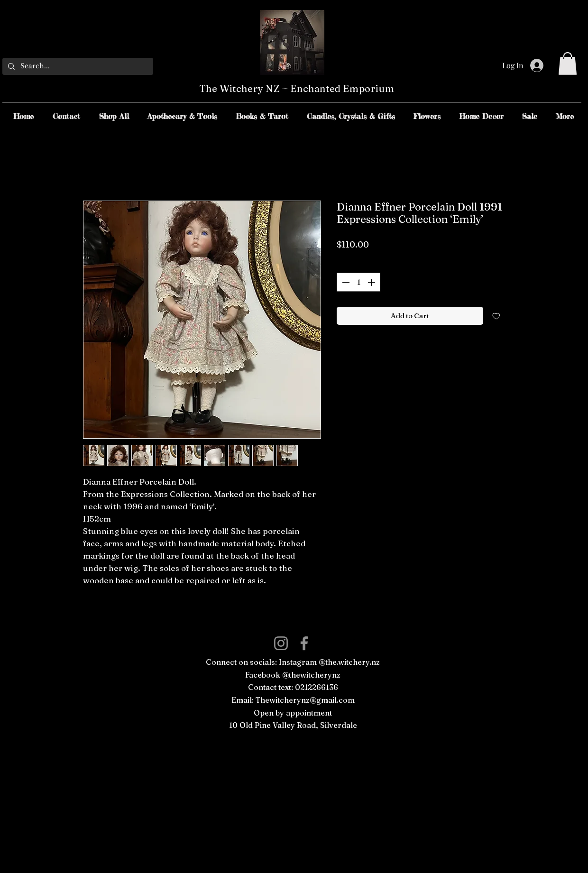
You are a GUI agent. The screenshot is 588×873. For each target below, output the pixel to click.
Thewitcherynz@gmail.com (305, 700)
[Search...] (77, 66)
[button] (568, 64)
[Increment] (372, 282)
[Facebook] (304, 643)
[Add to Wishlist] (496, 316)
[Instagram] (281, 643)
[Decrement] (345, 282)
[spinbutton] (358, 282)
